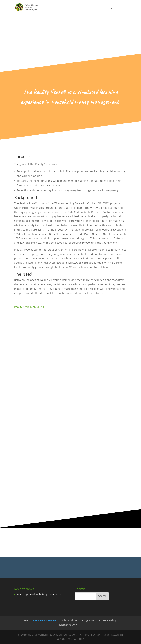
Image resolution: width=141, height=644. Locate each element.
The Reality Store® (45, 620)
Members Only (68, 625)
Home (24, 620)
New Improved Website (31, 594)
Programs (88, 620)
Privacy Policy (108, 620)
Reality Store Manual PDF (30, 307)
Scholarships (69, 620)
